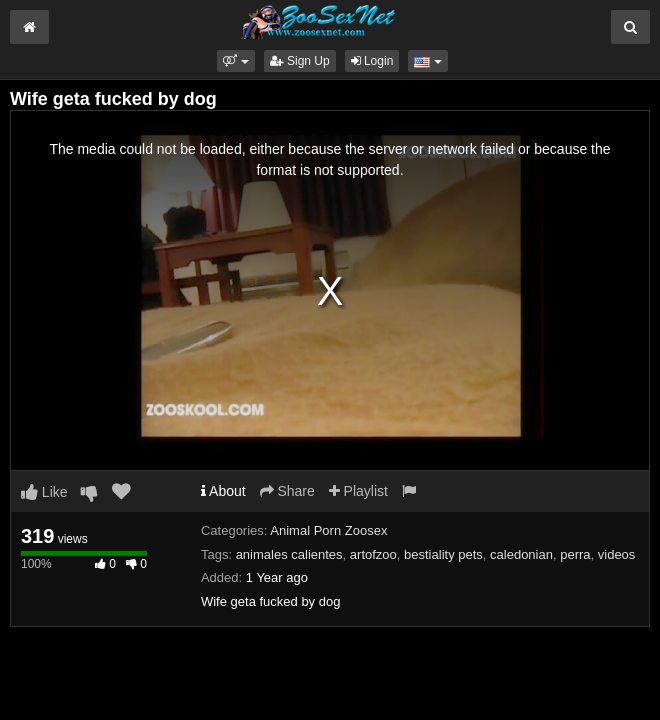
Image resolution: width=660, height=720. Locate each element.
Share (287, 491)
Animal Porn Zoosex (328, 530)
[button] (235, 61)
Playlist (358, 491)
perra (575, 554)
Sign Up (300, 61)
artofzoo (373, 554)
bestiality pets (443, 554)
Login (372, 61)
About (223, 491)
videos (617, 554)
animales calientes (289, 554)
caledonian (521, 554)
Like (44, 492)
